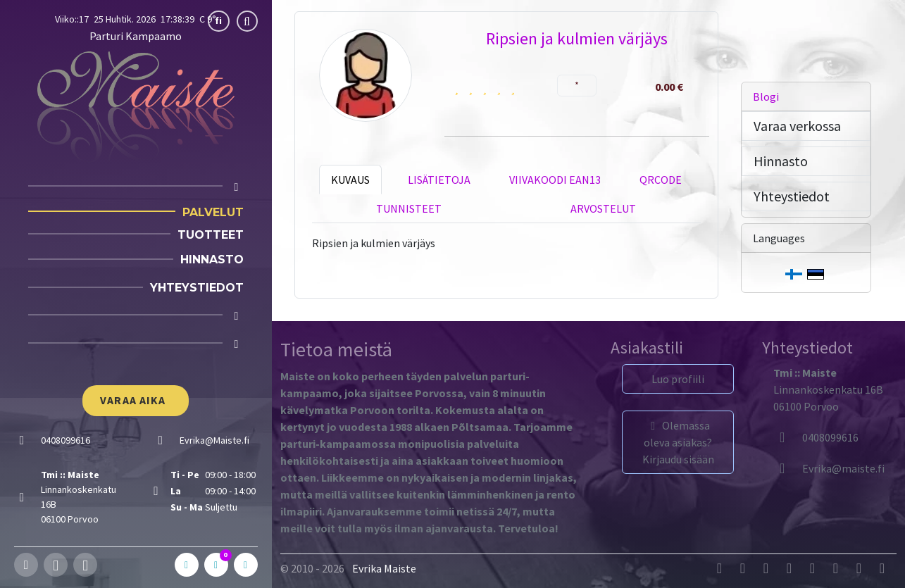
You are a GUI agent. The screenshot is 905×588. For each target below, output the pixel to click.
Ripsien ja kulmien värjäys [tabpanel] (374, 243)
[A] (187, 565)
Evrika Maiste (384, 568)
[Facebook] (26, 565)
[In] (246, 565)
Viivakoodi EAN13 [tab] (555, 180)
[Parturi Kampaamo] (136, 106)
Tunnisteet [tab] (409, 208)
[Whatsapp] (85, 565)
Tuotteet (211, 235)
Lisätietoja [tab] (439, 180)
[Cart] (237, 316)
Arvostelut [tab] (603, 208)
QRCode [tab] (661, 180)
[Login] (237, 344)
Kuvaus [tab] (350, 180)
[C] (216, 565)
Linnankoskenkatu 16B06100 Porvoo (828, 389)
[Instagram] (56, 565)
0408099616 (816, 437)
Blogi (766, 96)
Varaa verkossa (797, 126)
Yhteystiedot (197, 288)
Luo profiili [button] (678, 379)
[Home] (237, 187)
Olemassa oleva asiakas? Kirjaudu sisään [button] (678, 442)
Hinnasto (212, 259)
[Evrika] (829, 468)
